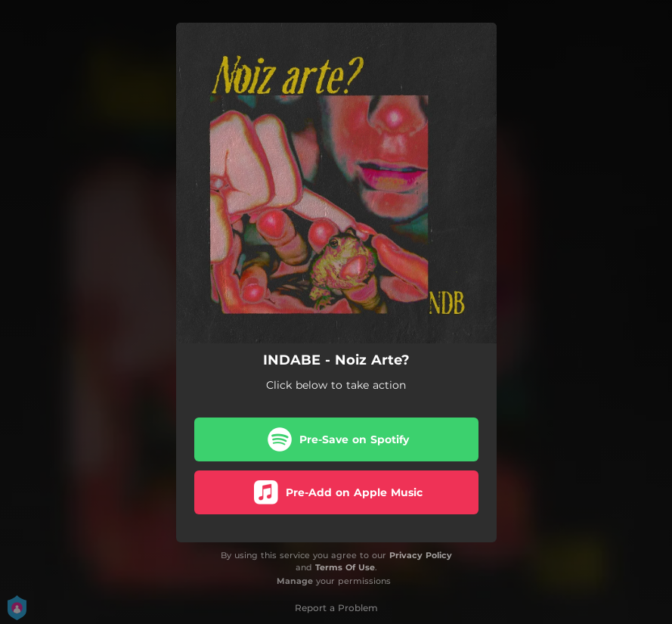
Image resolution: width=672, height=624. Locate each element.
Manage (295, 581)
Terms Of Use (345, 567)
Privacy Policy (421, 555)
